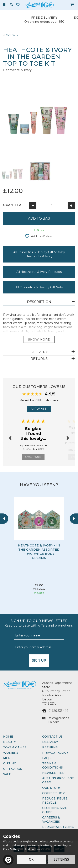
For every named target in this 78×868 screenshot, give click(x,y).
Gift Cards (13, 769)
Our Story (51, 788)
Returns (50, 747)
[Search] (11, 5)
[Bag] (72, 5)
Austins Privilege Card (58, 780)
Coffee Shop (53, 793)
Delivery (50, 742)
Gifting (10, 763)
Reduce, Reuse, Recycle (55, 801)
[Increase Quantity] (71, 206)
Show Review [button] (33, 457)
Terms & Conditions (53, 765)
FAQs (46, 758)
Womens (11, 753)
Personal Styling (58, 827)
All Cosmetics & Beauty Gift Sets (39, 287)
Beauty (9, 742)
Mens (8, 758)
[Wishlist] (19, 5)
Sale (7, 774)
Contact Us (52, 737)
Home (8, 737)
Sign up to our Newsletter (39, 623)
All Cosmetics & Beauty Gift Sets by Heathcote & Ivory (39, 254)
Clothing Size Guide (55, 810)
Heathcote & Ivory (17, 70)
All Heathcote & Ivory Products (39, 272)
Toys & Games (15, 747)
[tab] (39, 302)
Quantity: (12, 205)
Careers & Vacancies (51, 820)
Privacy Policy (55, 753)
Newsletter (53, 773)
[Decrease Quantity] (33, 206)
